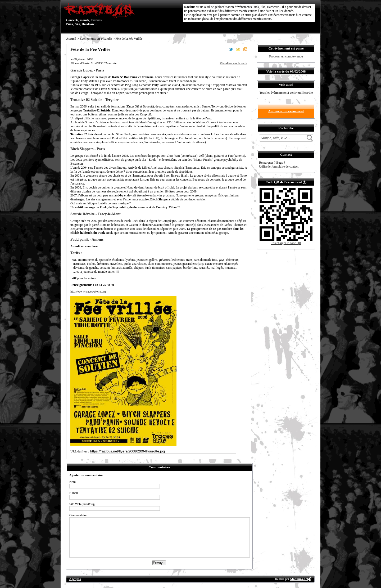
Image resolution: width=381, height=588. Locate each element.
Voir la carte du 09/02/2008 (286, 71)
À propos (75, 579)
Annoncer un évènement (286, 111)
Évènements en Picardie (96, 39)
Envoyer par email (238, 49)
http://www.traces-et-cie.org (88, 291)
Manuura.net (299, 579)
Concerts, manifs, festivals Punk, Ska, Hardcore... (100, 14)
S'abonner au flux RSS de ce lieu (245, 49)
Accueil (71, 39)
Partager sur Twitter (231, 49)
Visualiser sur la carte (233, 63)
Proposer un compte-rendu (286, 56)
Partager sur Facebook (224, 49)
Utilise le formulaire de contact (279, 167)
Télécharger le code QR (286, 243)
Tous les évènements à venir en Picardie (286, 93)
